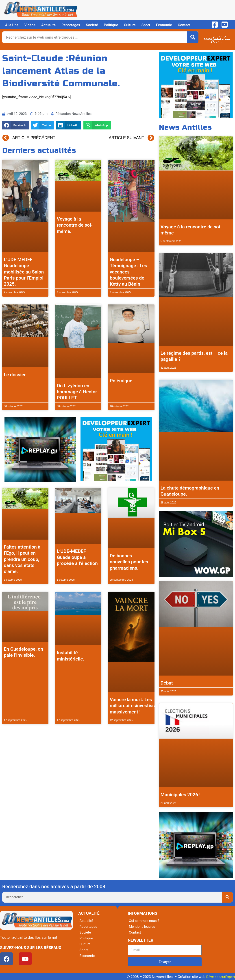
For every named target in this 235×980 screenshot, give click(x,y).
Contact (184, 25)
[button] (15, 126)
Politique (111, 25)
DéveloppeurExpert (220, 977)
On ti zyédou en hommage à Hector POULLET (77, 392)
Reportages (71, 25)
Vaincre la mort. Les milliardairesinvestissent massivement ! (136, 706)
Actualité (48, 25)
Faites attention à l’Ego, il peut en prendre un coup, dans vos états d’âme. (22, 559)
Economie (164, 25)
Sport (146, 25)
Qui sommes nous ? (145, 921)
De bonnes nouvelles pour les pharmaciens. (129, 562)
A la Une (12, 25)
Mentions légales (143, 926)
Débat (167, 683)
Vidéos (30, 25)
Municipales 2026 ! (181, 795)
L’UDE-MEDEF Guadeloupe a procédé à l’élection (77, 557)
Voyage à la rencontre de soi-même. (75, 225)
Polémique (121, 381)
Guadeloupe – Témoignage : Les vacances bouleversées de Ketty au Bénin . (128, 272)
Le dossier (15, 375)
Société (92, 25)
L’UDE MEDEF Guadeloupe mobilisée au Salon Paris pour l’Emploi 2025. (24, 272)
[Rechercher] (193, 37)
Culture (130, 25)
